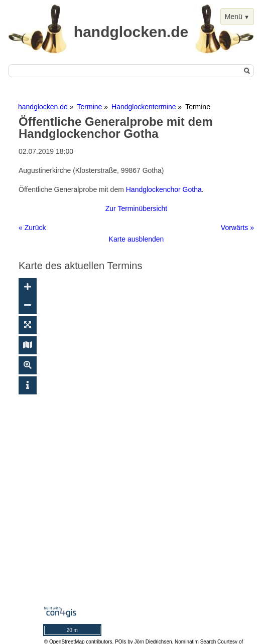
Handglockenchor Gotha (164, 189)
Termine (90, 107)
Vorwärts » (237, 228)
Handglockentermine (144, 107)
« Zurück (32, 228)
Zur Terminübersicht (136, 208)
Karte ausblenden (137, 239)
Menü (234, 17)
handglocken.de (43, 107)
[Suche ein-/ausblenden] (28, 365)
